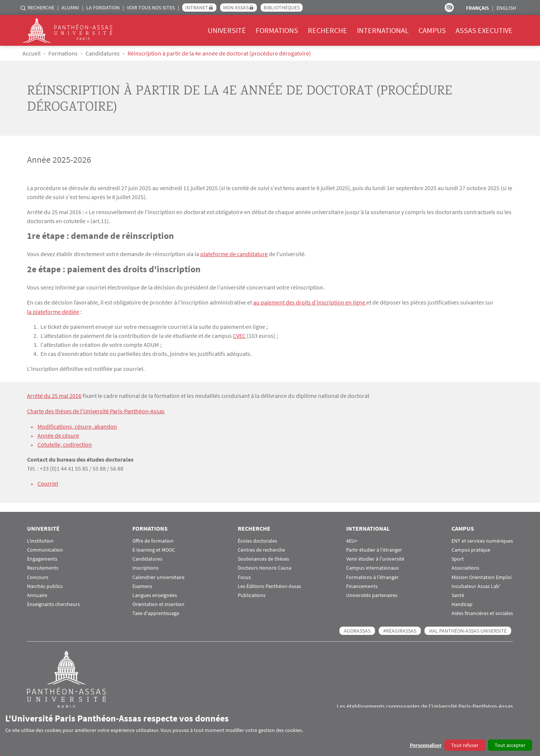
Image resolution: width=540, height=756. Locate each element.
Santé (458, 594)
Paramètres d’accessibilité (449, 7)
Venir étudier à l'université (375, 557)
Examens (142, 585)
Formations (277, 30)
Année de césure (58, 434)
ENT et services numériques (482, 539)
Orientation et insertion (158, 603)
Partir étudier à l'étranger (374, 548)
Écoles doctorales (257, 539)
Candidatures (103, 53)
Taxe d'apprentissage (156, 612)
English (506, 8)
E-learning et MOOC (154, 548)
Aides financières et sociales (482, 612)
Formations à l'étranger (372, 576)
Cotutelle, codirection (65, 443)
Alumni (70, 7)
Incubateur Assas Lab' (476, 585)
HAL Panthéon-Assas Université (468, 630)
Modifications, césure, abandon (77, 425)
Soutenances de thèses (263, 557)
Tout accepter (510, 745)
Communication (45, 548)
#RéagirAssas (400, 630)
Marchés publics (45, 585)
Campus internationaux (372, 567)
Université (227, 30)
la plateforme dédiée (53, 311)
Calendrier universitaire (158, 576)
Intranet (197, 7)
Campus (432, 30)
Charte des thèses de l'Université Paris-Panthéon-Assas (96, 410)
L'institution (40, 539)
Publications (252, 594)
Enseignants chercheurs (53, 603)
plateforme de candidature (234, 254)
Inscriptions (145, 567)
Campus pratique (471, 548)
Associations (465, 567)
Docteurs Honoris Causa (265, 567)
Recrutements (43, 567)
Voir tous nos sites (151, 7)
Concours (38, 576)
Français (478, 8)
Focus (244, 576)
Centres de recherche (261, 548)
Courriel (48, 482)
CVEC (239, 335)
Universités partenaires (372, 594)
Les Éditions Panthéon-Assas (269, 585)
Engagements (42, 557)
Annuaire (37, 594)
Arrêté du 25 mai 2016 (54, 395)
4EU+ (352, 539)
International (383, 30)
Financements (362, 585)
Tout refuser (465, 745)
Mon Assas (236, 7)
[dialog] (270, 732)
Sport (458, 557)
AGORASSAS (357, 630)
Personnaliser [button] (426, 745)
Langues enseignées (155, 594)
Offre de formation (153, 539)
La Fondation (103, 7)
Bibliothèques (282, 7)
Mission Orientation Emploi (481, 576)
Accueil (31, 53)
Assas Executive (484, 30)
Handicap (462, 603)
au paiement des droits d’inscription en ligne (310, 302)
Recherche (41, 7)
